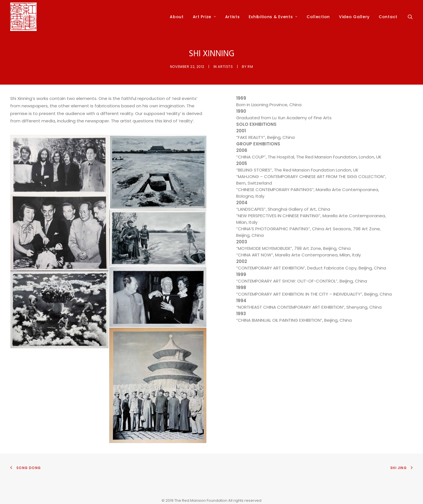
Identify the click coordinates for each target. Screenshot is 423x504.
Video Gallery (354, 17)
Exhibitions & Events (273, 17)
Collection (318, 17)
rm (250, 67)
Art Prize (204, 17)
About (177, 17)
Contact (388, 17)
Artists (233, 17)
